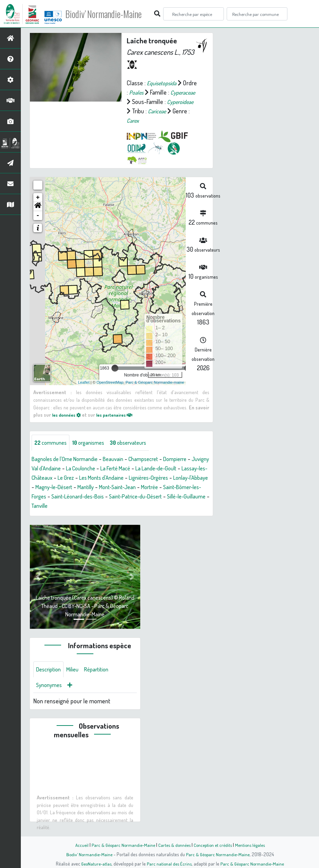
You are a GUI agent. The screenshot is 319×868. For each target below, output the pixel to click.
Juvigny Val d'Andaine (58, 469)
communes (52, 443)
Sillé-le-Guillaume (118, 506)
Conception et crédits (214, 845)
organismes (94, 443)
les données (68, 415)
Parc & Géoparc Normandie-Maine (120, 845)
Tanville (154, 506)
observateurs (138, 443)
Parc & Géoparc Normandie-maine (155, 382)
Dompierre (190, 459)
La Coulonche (107, 469)
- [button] (38, 216)
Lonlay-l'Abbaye (76, 487)
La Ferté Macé (145, 469)
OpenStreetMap (110, 382)
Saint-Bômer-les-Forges (104, 497)
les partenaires (121, 415)
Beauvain (122, 459)
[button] (38, 207)
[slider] (115, 368)
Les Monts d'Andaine (155, 478)
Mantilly (157, 487)
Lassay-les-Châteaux (76, 478)
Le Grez (116, 478)
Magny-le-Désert (122, 487)
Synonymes (51, 687)
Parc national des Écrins (169, 863)
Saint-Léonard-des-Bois (168, 497)
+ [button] (38, 198)
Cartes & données (174, 845)
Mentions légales (254, 845)
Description (50, 670)
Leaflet (84, 382)
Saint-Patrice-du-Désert (61, 506)
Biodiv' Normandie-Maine (114, 14)
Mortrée (59, 497)
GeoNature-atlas (94, 863)
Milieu (76, 670)
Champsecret (155, 459)
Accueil (77, 845)
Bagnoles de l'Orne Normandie (69, 459)
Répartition (102, 670)
